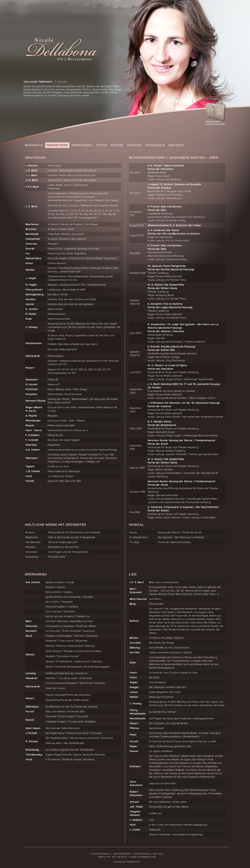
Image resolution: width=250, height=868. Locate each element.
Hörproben (82, 145)
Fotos (102, 145)
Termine (134, 145)
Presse (117, 145)
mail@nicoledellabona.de (143, 857)
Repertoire (57, 145)
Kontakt (176, 145)
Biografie (34, 145)
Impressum (120, 862)
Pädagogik (155, 145)
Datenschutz (133, 862)
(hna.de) (62, 82)
